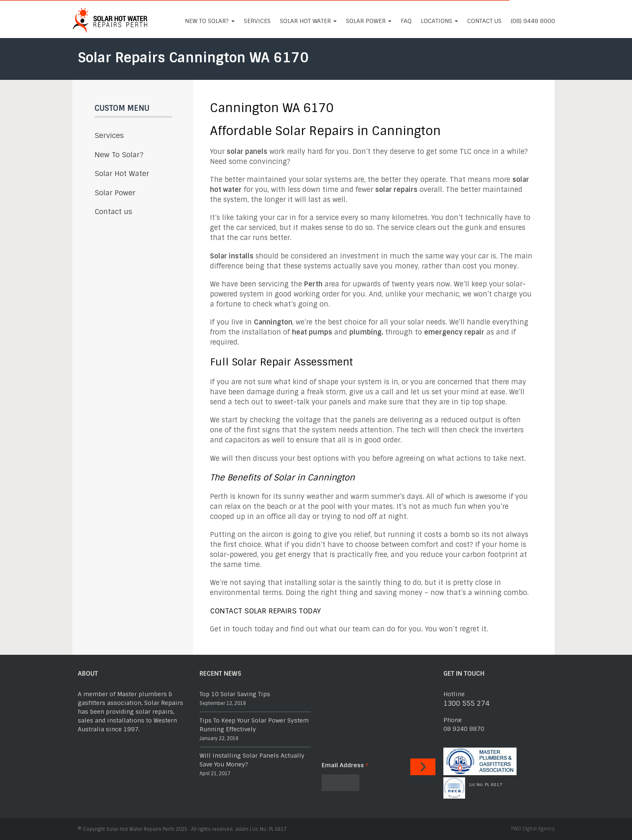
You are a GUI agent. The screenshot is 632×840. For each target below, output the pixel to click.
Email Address (345, 765)
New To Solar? (210, 21)
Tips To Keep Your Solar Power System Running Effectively (254, 725)
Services (257, 21)
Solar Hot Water (308, 21)
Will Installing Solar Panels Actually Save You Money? (252, 760)
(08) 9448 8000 (533, 21)
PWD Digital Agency (533, 829)
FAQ (406, 21)
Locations (439, 21)
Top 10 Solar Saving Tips (235, 694)
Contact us (484, 21)
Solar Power (369, 21)
